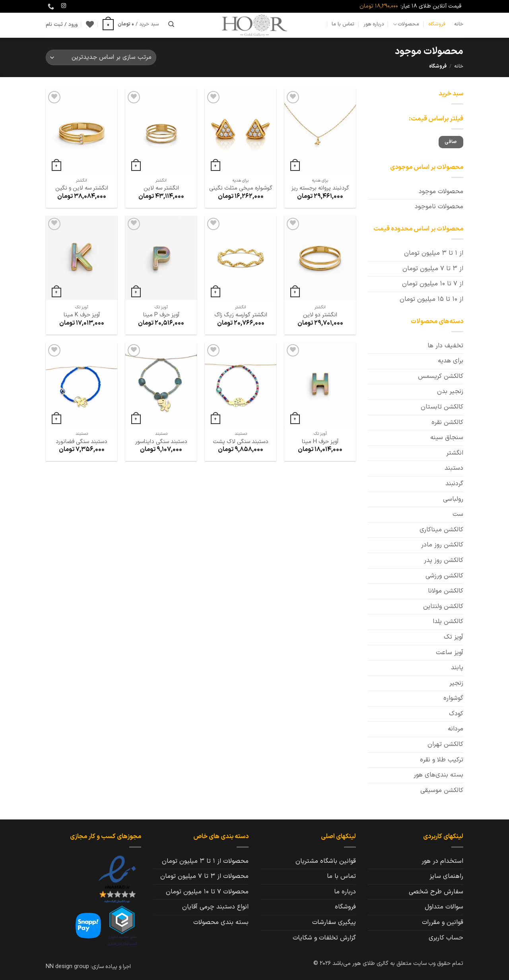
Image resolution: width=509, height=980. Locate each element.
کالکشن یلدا (448, 622)
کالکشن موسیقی (442, 790)
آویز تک (454, 637)
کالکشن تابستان (442, 407)
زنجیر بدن (450, 391)
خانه (459, 24)
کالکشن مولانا (446, 591)
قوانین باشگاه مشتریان (326, 861)
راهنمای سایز (446, 876)
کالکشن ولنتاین (443, 606)
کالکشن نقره (447, 422)
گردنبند (454, 484)
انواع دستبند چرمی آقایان (215, 907)
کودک (456, 714)
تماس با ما (343, 24)
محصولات (406, 24)
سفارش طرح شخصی (436, 892)
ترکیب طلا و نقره (442, 760)
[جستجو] (171, 24)
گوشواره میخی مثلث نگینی (241, 189)
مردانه (456, 729)
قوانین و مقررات (443, 922)
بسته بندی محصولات (221, 922)
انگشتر (455, 453)
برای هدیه (451, 361)
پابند (457, 668)
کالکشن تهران (445, 744)
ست (458, 514)
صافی (451, 142)
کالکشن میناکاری (441, 530)
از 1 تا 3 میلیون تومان (434, 253)
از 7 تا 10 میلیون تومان (433, 284)
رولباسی (453, 499)
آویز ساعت (450, 653)
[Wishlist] (90, 24)
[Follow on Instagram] (64, 6)
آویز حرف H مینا (320, 442)
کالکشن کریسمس (441, 376)
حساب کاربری (446, 938)
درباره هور (374, 24)
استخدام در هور (442, 861)
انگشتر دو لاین (320, 315)
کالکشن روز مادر (442, 545)
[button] (131, 24)
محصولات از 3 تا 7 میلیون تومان (204, 876)
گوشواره (453, 698)
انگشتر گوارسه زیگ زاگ (241, 315)
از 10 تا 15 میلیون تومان (431, 299)
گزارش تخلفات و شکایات (324, 938)
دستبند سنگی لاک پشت (241, 442)
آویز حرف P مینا (161, 315)
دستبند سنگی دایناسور (161, 442)
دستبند (454, 468)
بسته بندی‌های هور (438, 775)
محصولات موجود (441, 192)
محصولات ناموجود (439, 207)
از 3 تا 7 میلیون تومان (433, 269)
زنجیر (456, 683)
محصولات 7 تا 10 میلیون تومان (207, 892)
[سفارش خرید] (101, 57)
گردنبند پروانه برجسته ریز (320, 189)
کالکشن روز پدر (444, 560)
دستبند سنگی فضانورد (82, 442)
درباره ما (345, 892)
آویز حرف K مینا (82, 315)
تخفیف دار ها (445, 346)
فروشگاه (437, 24)
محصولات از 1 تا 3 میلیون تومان (205, 861)
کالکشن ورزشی (444, 576)
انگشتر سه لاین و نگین (82, 189)
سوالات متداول (444, 907)
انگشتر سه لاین (161, 189)
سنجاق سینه (447, 438)
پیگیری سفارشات (334, 922)
